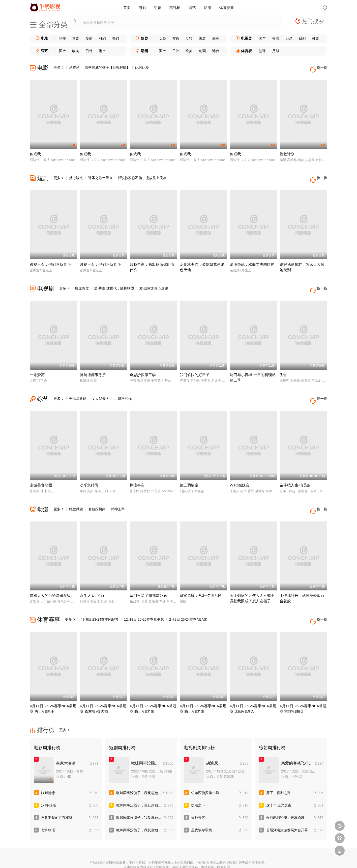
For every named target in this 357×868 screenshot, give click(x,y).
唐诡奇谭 (82, 280)
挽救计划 (287, 150)
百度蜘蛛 (142, 858)
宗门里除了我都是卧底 (148, 575)
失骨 (283, 363)
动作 (62, 38)
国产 (262, 38)
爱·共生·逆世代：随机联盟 (114, 280)
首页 (127, 7)
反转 (189, 38)
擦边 (176, 38)
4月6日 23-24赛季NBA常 (100, 599)
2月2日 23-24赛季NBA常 (188, 599)
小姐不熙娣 (123, 387)
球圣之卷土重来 (100, 174)
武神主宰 (118, 493)
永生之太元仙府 (93, 575)
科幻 (102, 38)
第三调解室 (189, 469)
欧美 (76, 51)
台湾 (289, 38)
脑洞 (216, 38)
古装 (202, 38)
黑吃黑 (74, 67)
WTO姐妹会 (240, 469)
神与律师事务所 (93, 363)
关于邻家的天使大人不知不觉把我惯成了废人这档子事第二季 (252, 581)
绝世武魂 (76, 493)
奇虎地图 (197, 858)
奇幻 (116, 38)
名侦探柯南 (97, 493)
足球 (276, 51)
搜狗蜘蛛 (178, 858)
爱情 (89, 38)
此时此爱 (142, 67)
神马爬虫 (160, 858)
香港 (276, 38)
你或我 (35, 150)
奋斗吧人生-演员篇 (295, 469)
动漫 (208, 7)
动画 (202, 51)
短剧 (158, 7)
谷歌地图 (215, 858)
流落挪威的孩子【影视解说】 (107, 67)
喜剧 (76, 38)
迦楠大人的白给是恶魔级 (50, 575)
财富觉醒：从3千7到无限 (200, 575)
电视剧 (175, 7)
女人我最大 (100, 387)
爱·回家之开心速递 (154, 280)
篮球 (262, 51)
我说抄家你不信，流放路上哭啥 (142, 174)
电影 (142, 7)
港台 (102, 51)
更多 (59, 67)
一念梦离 (37, 363)
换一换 (320, 68)
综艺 (192, 7)
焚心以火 (76, 174)
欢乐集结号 (89, 469)
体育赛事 (227, 7)
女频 (162, 38)
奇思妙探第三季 (143, 363)
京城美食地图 (41, 469)
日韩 (89, 51)
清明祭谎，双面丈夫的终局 (252, 256)
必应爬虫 (233, 858)
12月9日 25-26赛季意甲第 (144, 599)
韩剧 (316, 38)
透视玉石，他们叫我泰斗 (50, 256)
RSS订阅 (124, 858)
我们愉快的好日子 (195, 363)
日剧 (302, 38)
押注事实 (137, 469)
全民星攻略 (78, 387)
